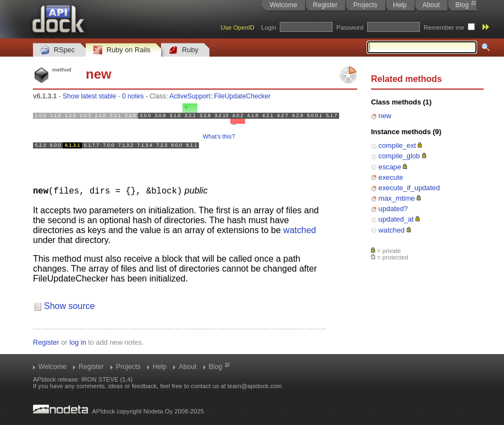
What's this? (219, 136)
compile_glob (399, 156)
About (431, 5)
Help (400, 5)
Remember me (444, 27)
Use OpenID (237, 27)
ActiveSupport (190, 96)
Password (350, 27)
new (385, 116)
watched (392, 230)
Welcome (284, 5)
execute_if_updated (409, 188)
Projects (365, 5)
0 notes (133, 96)
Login (268, 27)
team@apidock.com (255, 385)
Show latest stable (89, 96)
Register (325, 5)
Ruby (184, 50)
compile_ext (397, 145)
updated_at (396, 219)
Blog (462, 5)
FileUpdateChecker (243, 96)
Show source (70, 305)
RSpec (58, 50)
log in (78, 342)
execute (391, 177)
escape (390, 167)
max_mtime (397, 198)
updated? (393, 209)
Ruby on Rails (122, 50)
